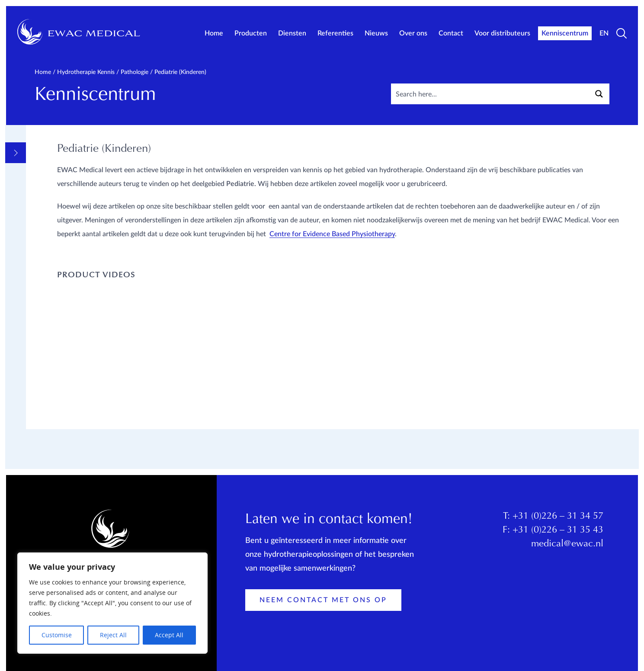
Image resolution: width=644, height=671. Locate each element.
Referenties (335, 33)
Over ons (413, 33)
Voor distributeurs (502, 33)
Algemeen (54, 165)
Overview (54, 148)
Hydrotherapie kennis (86, 72)
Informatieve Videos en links (83, 184)
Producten (251, 33)
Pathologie (135, 72)
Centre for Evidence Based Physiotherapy (318, 262)
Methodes (55, 203)
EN (604, 33)
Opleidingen (60, 417)
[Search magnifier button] (599, 94)
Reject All (113, 635)
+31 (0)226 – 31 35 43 (558, 533)
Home (214, 33)
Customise (57, 635)
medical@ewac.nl (567, 546)
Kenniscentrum (565, 33)
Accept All (169, 635)
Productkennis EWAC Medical (77, 436)
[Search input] (513, 94)
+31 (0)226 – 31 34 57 (558, 519)
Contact (451, 33)
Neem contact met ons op (323, 602)
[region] (112, 603)
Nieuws (376, 33)
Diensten (292, 33)
